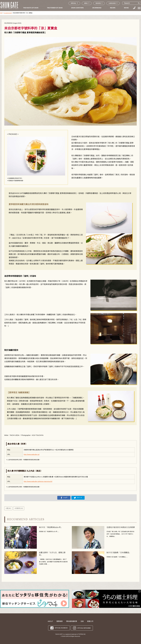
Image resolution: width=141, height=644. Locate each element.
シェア (64, 498)
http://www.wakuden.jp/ (32, 454)
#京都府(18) (19, 508)
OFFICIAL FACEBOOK (59, 628)
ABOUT (50, 621)
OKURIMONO (97, 8)
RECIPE (113, 8)
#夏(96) (8, 508)
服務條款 (60, 621)
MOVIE (126, 8)
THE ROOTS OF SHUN (31, 8)
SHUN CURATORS (77, 8)
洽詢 (82, 621)
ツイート (78, 498)
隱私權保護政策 (72, 621)
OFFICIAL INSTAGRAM (82, 628)
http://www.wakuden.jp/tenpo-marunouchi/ (38, 481)
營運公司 (90, 621)
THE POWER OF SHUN (55, 8)
